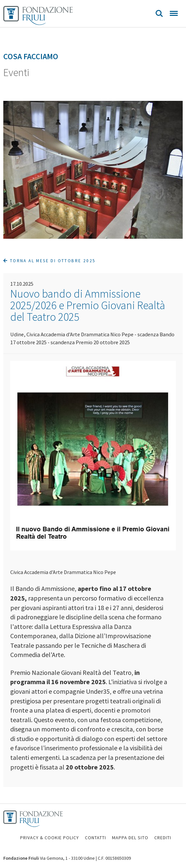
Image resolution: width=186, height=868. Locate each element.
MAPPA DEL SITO (130, 838)
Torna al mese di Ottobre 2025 (49, 261)
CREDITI (163, 838)
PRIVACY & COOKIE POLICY (50, 838)
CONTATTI (95, 838)
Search (159, 14)
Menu (174, 13)
